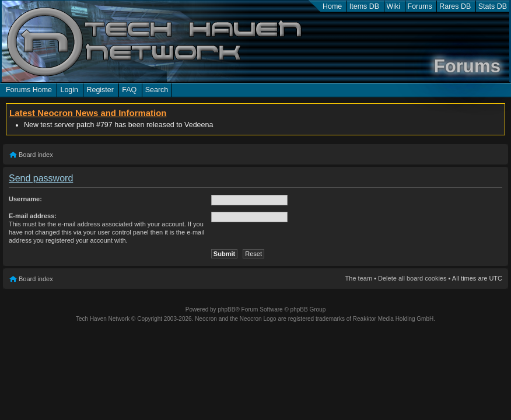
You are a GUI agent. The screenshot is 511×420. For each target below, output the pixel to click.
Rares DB (455, 6)
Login (69, 90)
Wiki (394, 6)
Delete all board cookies (412, 278)
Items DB (364, 6)
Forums (420, 6)
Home (332, 6)
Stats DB (493, 6)
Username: (25, 199)
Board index (36, 155)
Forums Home (29, 90)
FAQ (129, 90)
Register (100, 90)
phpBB (226, 309)
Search (157, 90)
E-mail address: (33, 216)
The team (359, 278)
